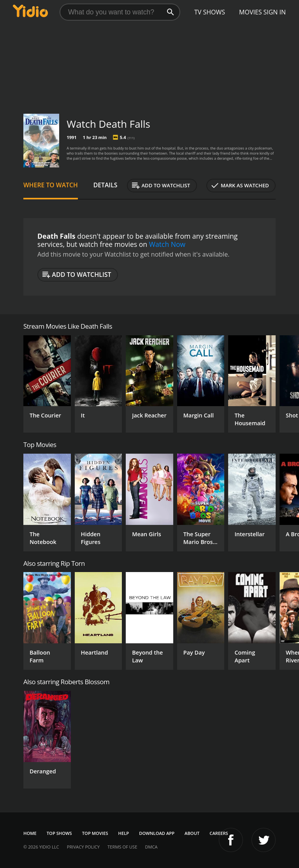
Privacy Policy (83, 847)
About (192, 833)
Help (124, 833)
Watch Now (167, 244)
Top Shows (59, 833)
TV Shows (210, 12)
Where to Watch (51, 185)
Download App (157, 833)
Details (106, 185)
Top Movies (95, 833)
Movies (251, 12)
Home (30, 833)
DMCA (151, 847)
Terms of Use (122, 847)
